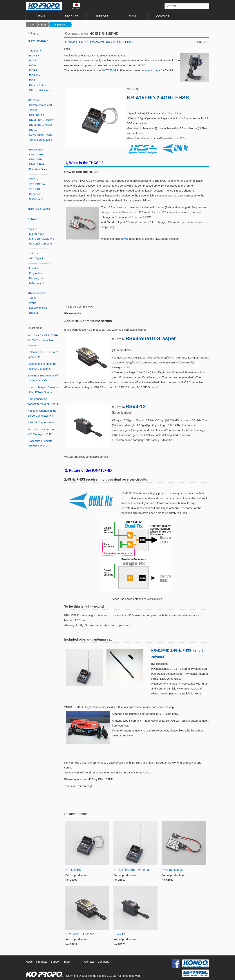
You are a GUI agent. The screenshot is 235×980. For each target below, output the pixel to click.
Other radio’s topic (40, 90)
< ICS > (32, 229)
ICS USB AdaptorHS (42, 239)
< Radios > (71, 42)
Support (56, 962)
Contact (89, 962)
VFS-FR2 (35, 189)
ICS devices (36, 234)
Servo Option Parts (41, 135)
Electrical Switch (39, 169)
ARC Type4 (36, 258)
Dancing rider (37, 278)
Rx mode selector (173, 870)
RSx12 (33, 130)
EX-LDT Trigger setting (41, 422)
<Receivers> (97, 42)
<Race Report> (37, 293)
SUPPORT (102, 16)
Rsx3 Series (36, 115)
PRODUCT (71, 16)
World (33, 303)
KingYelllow (36, 273)
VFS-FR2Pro (37, 184)
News (29, 962)
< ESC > (33, 179)
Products (42, 962)
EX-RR (83, 42)
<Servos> (33, 100)
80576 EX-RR (110, 70)
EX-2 (32, 80)
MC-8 (32, 65)
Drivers (33, 313)
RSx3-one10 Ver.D (40, 125)
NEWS (41, 16)
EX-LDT (34, 60)
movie (124, 239)
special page (152, 70)
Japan (33, 298)
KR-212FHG (37, 164)
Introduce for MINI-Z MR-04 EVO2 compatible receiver (43, 340)
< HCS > (128, 42)
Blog (43, 25)
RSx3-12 (136, 406)
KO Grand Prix (38, 308)
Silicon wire (36, 199)
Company (103, 962)
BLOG (132, 16)
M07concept (37, 283)
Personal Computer (41, 243)
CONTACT (163, 16)
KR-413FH (36, 159)
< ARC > (33, 253)
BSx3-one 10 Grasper (80, 934)
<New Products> (38, 41)
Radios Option (38, 85)
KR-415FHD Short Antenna (131, 870)
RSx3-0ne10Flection (41, 120)
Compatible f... (60, 25)
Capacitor (35, 194)
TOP (31, 25)
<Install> (33, 268)
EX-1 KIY (35, 75)
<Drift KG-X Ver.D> (39, 209)
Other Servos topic (40, 140)
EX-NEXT (35, 55)
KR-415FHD (114, 42)
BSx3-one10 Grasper (151, 338)
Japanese (76, 6)
